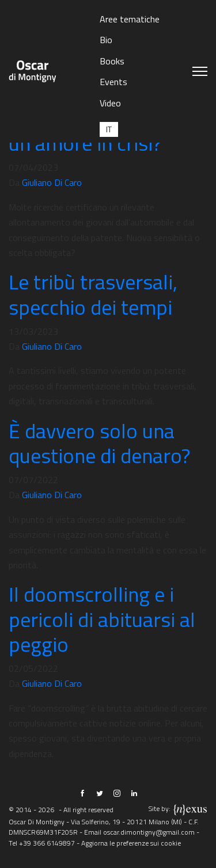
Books (112, 61)
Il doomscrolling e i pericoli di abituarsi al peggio (102, 619)
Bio (106, 40)
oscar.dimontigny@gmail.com (149, 832)
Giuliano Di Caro (52, 182)
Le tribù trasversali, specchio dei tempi (93, 294)
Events (113, 82)
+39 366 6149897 (47, 843)
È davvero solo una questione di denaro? (99, 443)
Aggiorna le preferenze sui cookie (131, 843)
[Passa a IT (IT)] (109, 129)
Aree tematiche (130, 19)
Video (110, 103)
